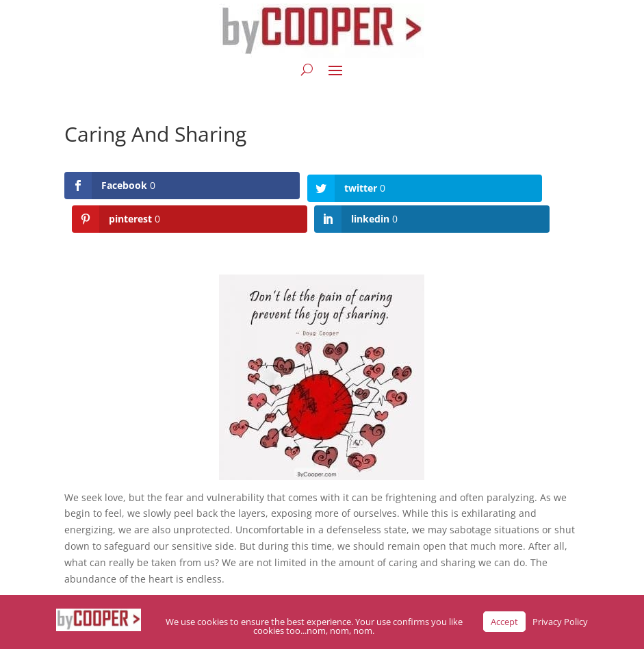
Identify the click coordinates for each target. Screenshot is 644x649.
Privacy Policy (560, 622)
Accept (504, 622)
